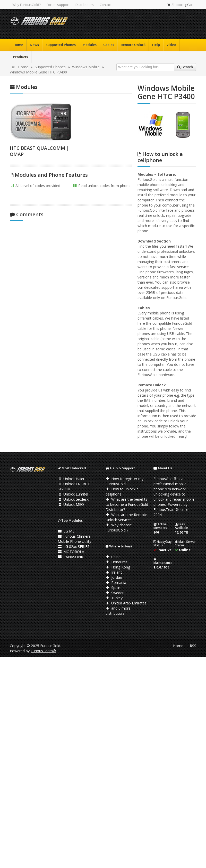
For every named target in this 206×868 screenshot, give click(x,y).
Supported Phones (61, 45)
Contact (106, 5)
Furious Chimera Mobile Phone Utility (74, 539)
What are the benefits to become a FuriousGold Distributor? (127, 504)
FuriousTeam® (43, 651)
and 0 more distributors (118, 611)
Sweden (115, 593)
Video (171, 45)
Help (156, 45)
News (34, 45)
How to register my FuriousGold (125, 481)
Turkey (114, 598)
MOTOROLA (71, 552)
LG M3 (66, 531)
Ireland (114, 572)
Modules (89, 45)
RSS (193, 646)
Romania (116, 582)
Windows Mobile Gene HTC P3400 (38, 72)
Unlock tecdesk (73, 499)
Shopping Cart (180, 5)
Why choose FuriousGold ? (119, 528)
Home (18, 45)
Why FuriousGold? (27, 5)
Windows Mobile (86, 67)
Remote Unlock (133, 45)
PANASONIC (71, 557)
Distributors (85, 5)
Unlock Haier (71, 479)
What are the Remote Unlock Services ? (126, 517)
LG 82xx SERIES (74, 547)
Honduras (117, 562)
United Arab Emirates (126, 603)
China (113, 557)
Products (20, 57)
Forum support (58, 5)
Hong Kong (118, 567)
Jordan (114, 577)
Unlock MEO (71, 504)
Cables (109, 45)
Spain (113, 588)
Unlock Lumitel (73, 494)
